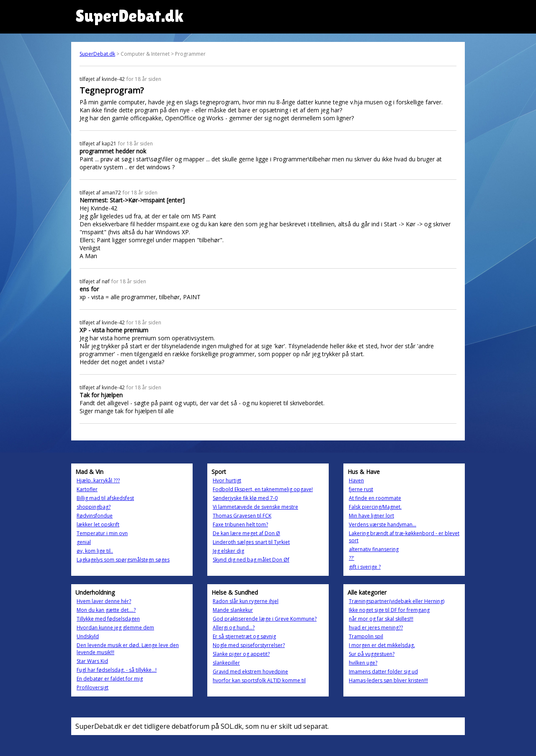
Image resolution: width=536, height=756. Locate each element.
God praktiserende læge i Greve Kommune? (265, 619)
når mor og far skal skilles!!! (381, 619)
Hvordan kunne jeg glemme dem (115, 628)
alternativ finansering (374, 549)
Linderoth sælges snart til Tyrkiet (251, 542)
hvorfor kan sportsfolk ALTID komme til (259, 680)
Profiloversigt (93, 687)
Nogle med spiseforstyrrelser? (249, 645)
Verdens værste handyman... (383, 524)
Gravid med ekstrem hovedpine (250, 672)
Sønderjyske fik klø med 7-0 (245, 498)
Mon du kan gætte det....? (106, 610)
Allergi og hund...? (234, 628)
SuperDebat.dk (97, 54)
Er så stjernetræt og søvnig (244, 636)
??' (352, 558)
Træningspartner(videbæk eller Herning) (397, 601)
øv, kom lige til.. (95, 551)
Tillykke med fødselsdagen (108, 619)
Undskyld (88, 636)
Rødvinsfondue (95, 516)
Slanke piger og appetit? (241, 654)
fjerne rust (361, 489)
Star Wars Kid (92, 661)
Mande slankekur (233, 610)
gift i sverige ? (365, 567)
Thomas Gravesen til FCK (242, 516)
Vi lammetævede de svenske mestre (255, 507)
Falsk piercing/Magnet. (375, 507)
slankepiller (226, 663)
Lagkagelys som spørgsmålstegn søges (123, 560)
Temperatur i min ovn (102, 533)
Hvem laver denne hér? (104, 601)
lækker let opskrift (98, 524)
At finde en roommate (375, 498)
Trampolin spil (366, 636)
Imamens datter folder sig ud (383, 672)
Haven (356, 480)
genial (84, 542)
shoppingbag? (94, 507)
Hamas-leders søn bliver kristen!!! (388, 680)
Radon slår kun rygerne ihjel (246, 601)
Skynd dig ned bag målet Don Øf (251, 560)
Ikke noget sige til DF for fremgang (389, 610)
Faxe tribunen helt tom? (240, 524)
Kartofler (87, 489)
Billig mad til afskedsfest (105, 498)
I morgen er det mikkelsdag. (382, 645)
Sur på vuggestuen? (372, 654)
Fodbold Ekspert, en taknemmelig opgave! (263, 489)
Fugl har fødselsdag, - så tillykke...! (117, 670)
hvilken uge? (363, 663)
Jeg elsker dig (228, 551)
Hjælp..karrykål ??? (98, 480)
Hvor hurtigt (227, 480)
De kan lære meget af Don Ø (246, 533)
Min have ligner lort (371, 516)
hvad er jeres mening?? (376, 628)
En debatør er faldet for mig (110, 679)
